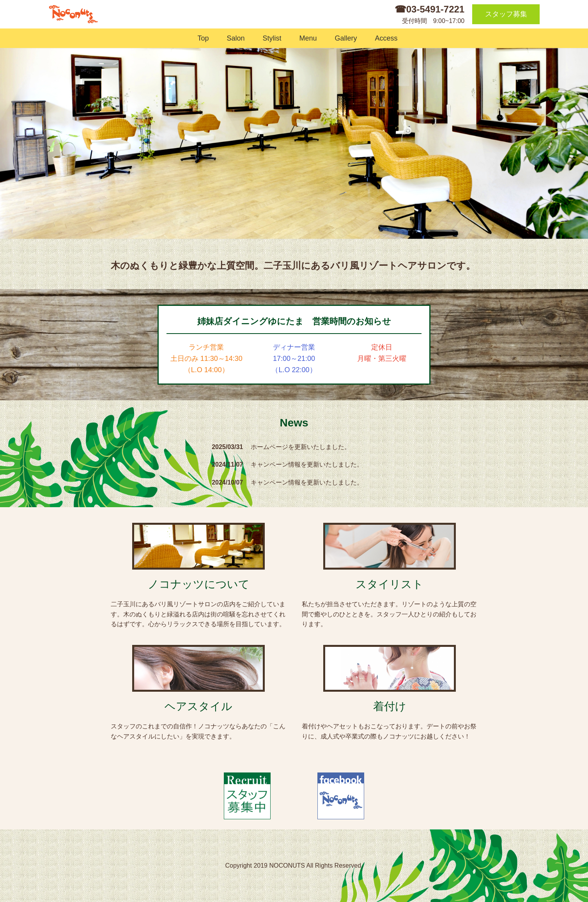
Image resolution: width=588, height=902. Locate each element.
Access (385, 38)
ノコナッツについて (199, 584)
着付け (390, 706)
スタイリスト (390, 584)
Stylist (270, 38)
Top (201, 38)
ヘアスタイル (198, 706)
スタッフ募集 (506, 14)
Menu (306, 38)
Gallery (344, 38)
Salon (234, 38)
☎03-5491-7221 (429, 9)
